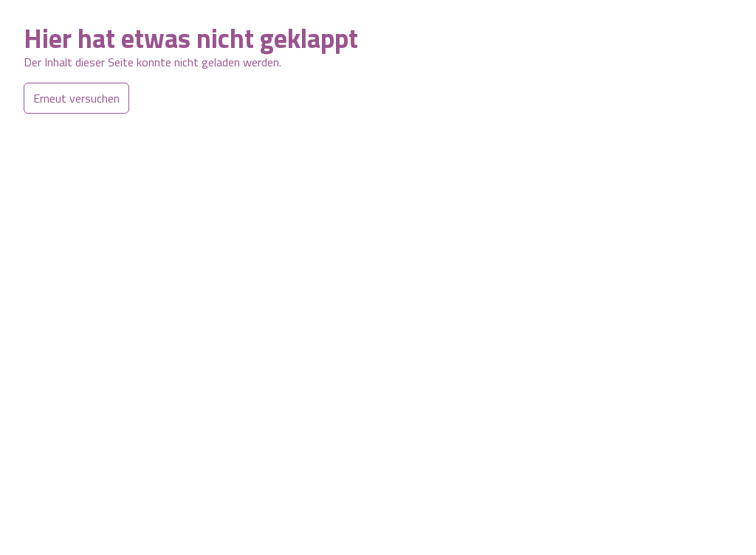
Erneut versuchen (76, 98)
